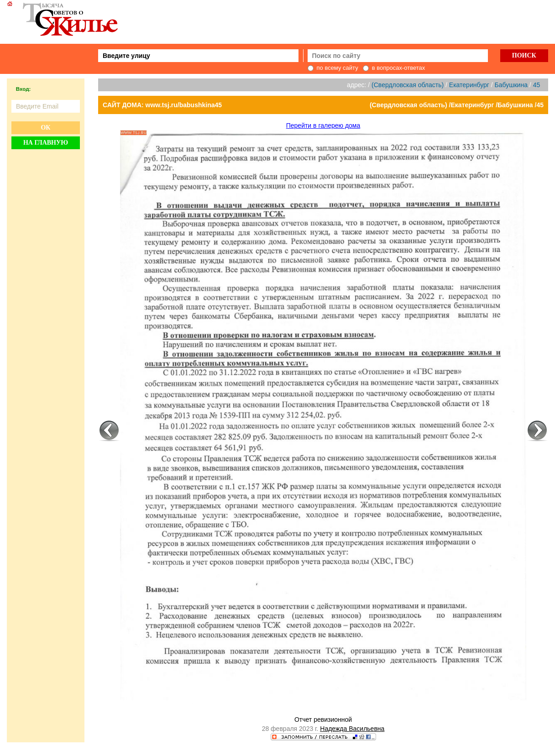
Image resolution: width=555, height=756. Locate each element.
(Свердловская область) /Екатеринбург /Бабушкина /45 (457, 105)
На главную (46, 143)
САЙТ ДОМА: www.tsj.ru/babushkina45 (162, 105)
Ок (45, 128)
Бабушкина (511, 85)
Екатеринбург (469, 85)
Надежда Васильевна (352, 729)
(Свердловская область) (408, 85)
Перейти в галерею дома (323, 125)
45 (537, 85)
